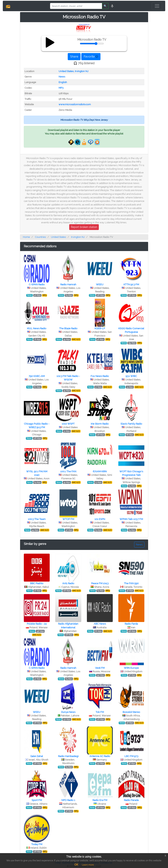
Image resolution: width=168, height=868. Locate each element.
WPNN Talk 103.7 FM (131, 519)
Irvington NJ (82, 71)
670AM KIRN (100, 471)
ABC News (100, 624)
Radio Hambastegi (68, 756)
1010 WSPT (68, 424)
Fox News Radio (100, 376)
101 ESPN (100, 519)
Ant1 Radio (68, 583)
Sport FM (37, 800)
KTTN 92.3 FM (131, 284)
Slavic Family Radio (131, 424)
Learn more (88, 865)
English (63, 82)
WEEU (100, 284)
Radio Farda (131, 624)
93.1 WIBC (131, 376)
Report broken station (84, 227)
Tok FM (100, 712)
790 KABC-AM (37, 376)
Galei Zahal (37, 756)
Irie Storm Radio (100, 424)
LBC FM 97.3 (131, 756)
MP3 (61, 88)
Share (74, 57)
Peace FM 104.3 (100, 583)
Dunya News (68, 712)
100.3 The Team (37, 519)
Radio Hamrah (68, 284)
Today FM (37, 844)
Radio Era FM (100, 800)
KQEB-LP (100, 328)
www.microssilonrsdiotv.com (75, 104)
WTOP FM (68, 519)
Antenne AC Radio (100, 756)
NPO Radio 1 (68, 800)
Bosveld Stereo (131, 712)
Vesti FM (100, 668)
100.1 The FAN (68, 471)
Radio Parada (131, 800)
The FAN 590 (131, 583)
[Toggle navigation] (157, 6)
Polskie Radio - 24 (37, 624)
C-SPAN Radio (37, 284)
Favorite (91, 57)
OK (76, 865)
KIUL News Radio (37, 328)
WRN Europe (131, 668)
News (62, 77)
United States (66, 71)
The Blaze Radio (68, 328)
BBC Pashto (37, 583)
